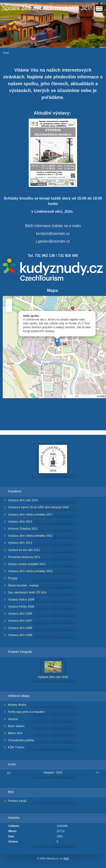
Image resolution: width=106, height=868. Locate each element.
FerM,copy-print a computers (26, 712)
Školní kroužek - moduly (23, 585)
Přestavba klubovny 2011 (24, 557)
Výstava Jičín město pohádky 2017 (30, 514)
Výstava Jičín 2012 (20, 522)
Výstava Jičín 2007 (20, 621)
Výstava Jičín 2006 (20, 614)
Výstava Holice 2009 (21, 599)
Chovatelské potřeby (21, 740)
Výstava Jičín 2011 (20, 543)
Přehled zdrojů (17, 801)
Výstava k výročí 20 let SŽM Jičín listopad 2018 (38, 507)
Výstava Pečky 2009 (21, 607)
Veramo (13, 719)
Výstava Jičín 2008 (20, 628)
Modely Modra (17, 705)
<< (9, 772)
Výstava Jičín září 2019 (23, 500)
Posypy (13, 578)
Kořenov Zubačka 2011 (23, 529)
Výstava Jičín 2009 (20, 635)
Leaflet (71, 396)
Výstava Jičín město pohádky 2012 (30, 536)
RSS (66, 858)
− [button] (9, 309)
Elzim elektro (16, 726)
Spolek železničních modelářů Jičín (47, 8)
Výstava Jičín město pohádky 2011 (30, 571)
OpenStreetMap (88, 396)
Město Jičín (15, 733)
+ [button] (9, 302)
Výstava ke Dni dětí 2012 (24, 550)
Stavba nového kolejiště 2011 (27, 564)
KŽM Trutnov (16, 747)
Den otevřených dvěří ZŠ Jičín (27, 592)
